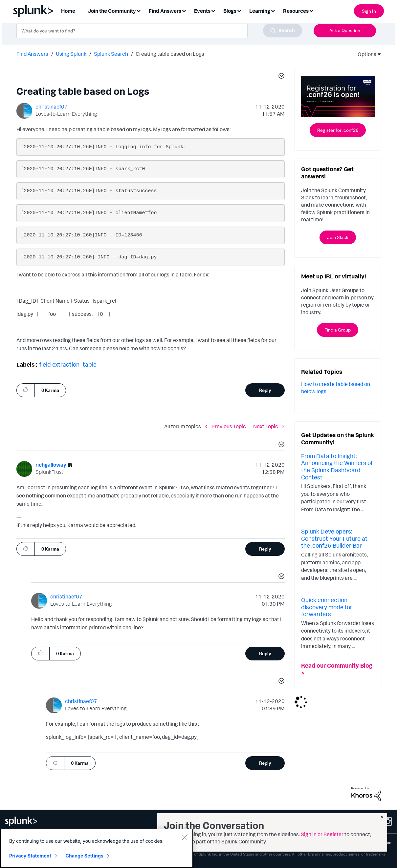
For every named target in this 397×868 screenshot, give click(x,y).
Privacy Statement (30, 856)
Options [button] (365, 54)
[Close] (185, 837)
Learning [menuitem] (260, 11)
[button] (280, 77)
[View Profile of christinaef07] (52, 107)
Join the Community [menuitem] (112, 11)
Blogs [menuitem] (230, 11)
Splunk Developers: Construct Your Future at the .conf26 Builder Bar (334, 538)
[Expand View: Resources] (311, 10)
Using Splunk (71, 54)
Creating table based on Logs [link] (170, 54)
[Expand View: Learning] (273, 10)
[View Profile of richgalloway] (51, 465)
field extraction (59, 364)
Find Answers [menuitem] (165, 11)
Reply (265, 390)
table (90, 364)
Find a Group (338, 330)
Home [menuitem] (68, 11)
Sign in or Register (322, 834)
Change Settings (85, 856)
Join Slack (338, 237)
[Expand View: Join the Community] (139, 10)
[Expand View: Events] (213, 10)
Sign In (369, 11)
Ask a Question (345, 30)
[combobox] (159, 30)
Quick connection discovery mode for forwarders (327, 607)
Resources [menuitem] (296, 11)
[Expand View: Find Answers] (184, 10)
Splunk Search (111, 54)
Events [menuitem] (202, 11)
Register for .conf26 (338, 130)
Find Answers (32, 54)
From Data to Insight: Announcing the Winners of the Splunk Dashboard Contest (337, 466)
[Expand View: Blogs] (239, 10)
